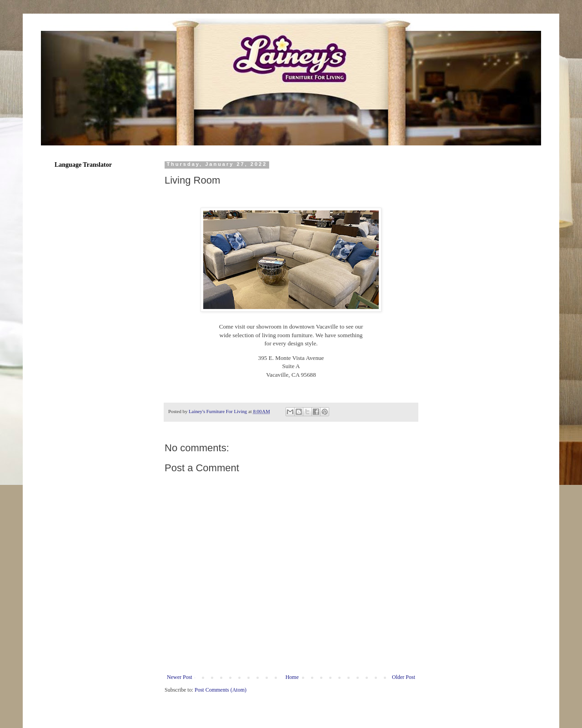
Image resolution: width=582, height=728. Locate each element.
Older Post (404, 677)
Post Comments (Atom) (221, 690)
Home (292, 677)
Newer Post (180, 677)
